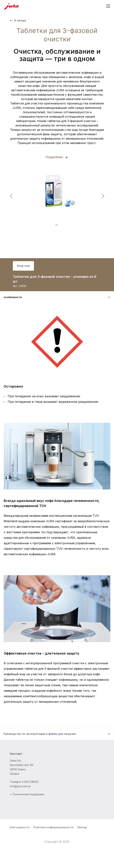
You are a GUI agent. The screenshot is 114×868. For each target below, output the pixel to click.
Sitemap (82, 827)
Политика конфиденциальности (53, 827)
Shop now (23, 266)
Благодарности (20, 827)
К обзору (18, 20)
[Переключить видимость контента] (57, 297)
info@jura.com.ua (20, 786)
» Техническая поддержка (27, 794)
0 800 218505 (30, 782)
